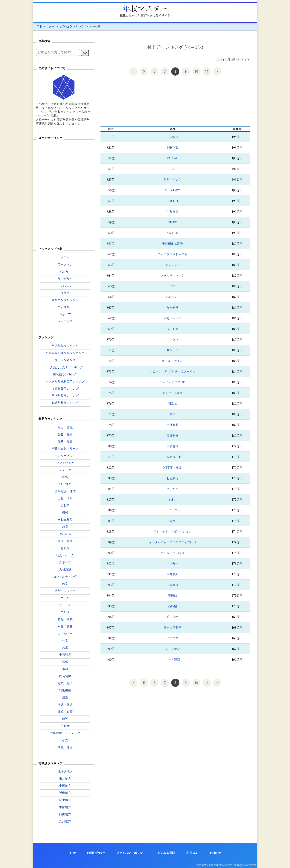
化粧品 (65, 548)
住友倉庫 (172, 212)
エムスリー (65, 307)
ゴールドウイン (172, 361)
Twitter (215, 853)
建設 (65, 719)
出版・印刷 (65, 498)
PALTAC (172, 158)
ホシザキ (172, 489)
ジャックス (173, 265)
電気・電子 (65, 683)
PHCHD (172, 148)
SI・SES (65, 484)
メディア (65, 470)
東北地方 (65, 779)
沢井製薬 (172, 574)
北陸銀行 (172, 478)
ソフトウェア (65, 463)
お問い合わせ (96, 853)
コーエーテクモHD (172, 382)
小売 (65, 740)
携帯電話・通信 (65, 491)
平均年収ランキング (65, 346)
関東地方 (65, 800)
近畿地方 (65, 793)
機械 (65, 513)
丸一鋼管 (172, 308)
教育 (65, 527)
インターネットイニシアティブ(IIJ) (172, 542)
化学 (65, 641)
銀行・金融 (65, 427)
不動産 (65, 726)
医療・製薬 (65, 541)
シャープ (65, 314)
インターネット (65, 456)
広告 (65, 477)
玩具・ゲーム (65, 555)
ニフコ (172, 286)
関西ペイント (172, 180)
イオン (173, 499)
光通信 (172, 595)
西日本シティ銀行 (172, 553)
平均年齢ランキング (65, 396)
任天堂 (65, 293)
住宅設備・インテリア (65, 733)
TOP (73, 853)
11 (207, 71)
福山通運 (172, 329)
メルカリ (65, 272)
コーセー (172, 563)
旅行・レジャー (65, 591)
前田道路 (172, 617)
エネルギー (65, 633)
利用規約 (192, 853)
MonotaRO (172, 190)
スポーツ (65, 562)
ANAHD (172, 233)
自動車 (65, 505)
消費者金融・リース (65, 449)
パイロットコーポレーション (172, 531)
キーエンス (65, 321)
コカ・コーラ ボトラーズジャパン (172, 372)
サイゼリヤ (65, 279)
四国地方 (65, 814)
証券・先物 (65, 434)
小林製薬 (172, 425)
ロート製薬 (172, 659)
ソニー (65, 257)
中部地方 (65, 807)
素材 (65, 669)
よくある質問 (166, 853)
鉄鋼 (65, 648)
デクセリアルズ (172, 393)
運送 (65, 697)
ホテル (65, 598)
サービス (65, 605)
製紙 (65, 662)
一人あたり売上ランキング (65, 367)
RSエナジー (172, 510)
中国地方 (65, 786)
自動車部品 (65, 520)
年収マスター (145, 8)
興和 (172, 414)
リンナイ (172, 350)
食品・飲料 (65, 619)
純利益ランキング (72, 26)
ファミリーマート (173, 276)
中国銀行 (172, 137)
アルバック (172, 297)
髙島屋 (172, 606)
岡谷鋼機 (172, 435)
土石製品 (65, 655)
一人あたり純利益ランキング (65, 381)
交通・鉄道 (65, 705)
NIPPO (173, 222)
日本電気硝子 (172, 627)
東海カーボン (172, 318)
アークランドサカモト (172, 254)
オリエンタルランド (65, 300)
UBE (172, 169)
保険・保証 (65, 441)
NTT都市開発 (172, 467)
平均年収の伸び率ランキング (65, 353)
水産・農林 (65, 626)
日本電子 (172, 521)
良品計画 (172, 446)
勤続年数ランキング (65, 403)
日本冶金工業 (172, 457)
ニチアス (172, 638)
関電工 (172, 404)
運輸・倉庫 (65, 712)
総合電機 (65, 676)
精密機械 (65, 690)
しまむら (65, 286)
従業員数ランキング (65, 389)
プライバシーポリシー (131, 853)
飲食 (65, 584)
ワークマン (172, 649)
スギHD (172, 201)
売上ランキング (65, 360)
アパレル (65, 534)
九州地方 (65, 821)
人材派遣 (65, 569)
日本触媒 (172, 585)
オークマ (172, 340)
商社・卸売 (65, 747)
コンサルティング (65, 577)
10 (196, 71)
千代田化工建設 (172, 244)
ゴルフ (65, 612)
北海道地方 (65, 772)
